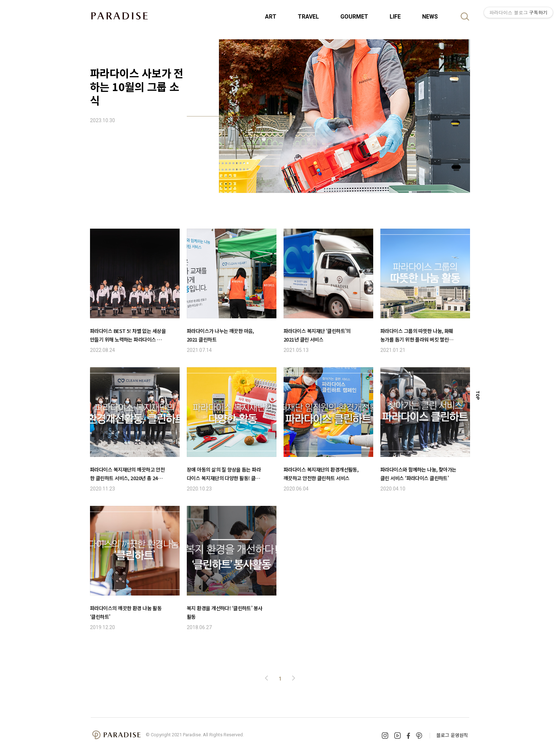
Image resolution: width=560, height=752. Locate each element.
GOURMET (354, 17)
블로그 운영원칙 (452, 735)
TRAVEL (308, 17)
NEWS (430, 17)
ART (271, 17)
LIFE (395, 17)
